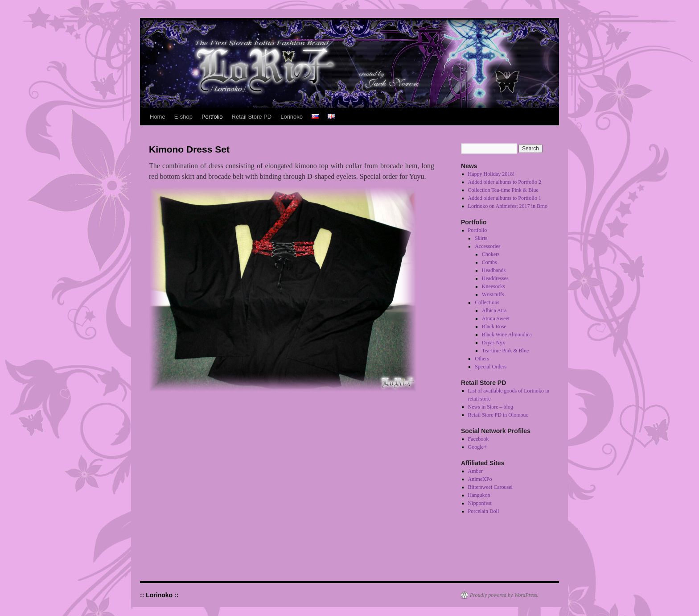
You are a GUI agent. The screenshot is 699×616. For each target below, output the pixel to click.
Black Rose (494, 327)
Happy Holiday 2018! (491, 174)
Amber (475, 471)
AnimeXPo (480, 479)
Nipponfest (480, 503)
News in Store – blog (491, 407)
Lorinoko (292, 117)
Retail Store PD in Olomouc (498, 415)
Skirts (481, 238)
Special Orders (491, 367)
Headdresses (495, 278)
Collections (487, 302)
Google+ (477, 447)
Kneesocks (493, 286)
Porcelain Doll (484, 511)
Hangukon (479, 495)
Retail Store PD (252, 117)
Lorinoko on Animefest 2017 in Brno (508, 206)
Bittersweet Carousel (490, 487)
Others (482, 359)
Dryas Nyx (493, 343)
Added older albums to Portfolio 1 (505, 198)
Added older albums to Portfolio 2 (505, 182)
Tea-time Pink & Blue (505, 351)
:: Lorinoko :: (159, 595)
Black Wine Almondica (507, 335)
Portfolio (212, 117)
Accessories (487, 246)
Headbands (494, 270)
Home (158, 117)
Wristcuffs (493, 294)
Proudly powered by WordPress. (504, 595)
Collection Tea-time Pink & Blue (503, 190)
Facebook (479, 439)
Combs (489, 262)
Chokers (491, 254)
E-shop (183, 117)
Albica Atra (494, 310)
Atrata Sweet (496, 318)
